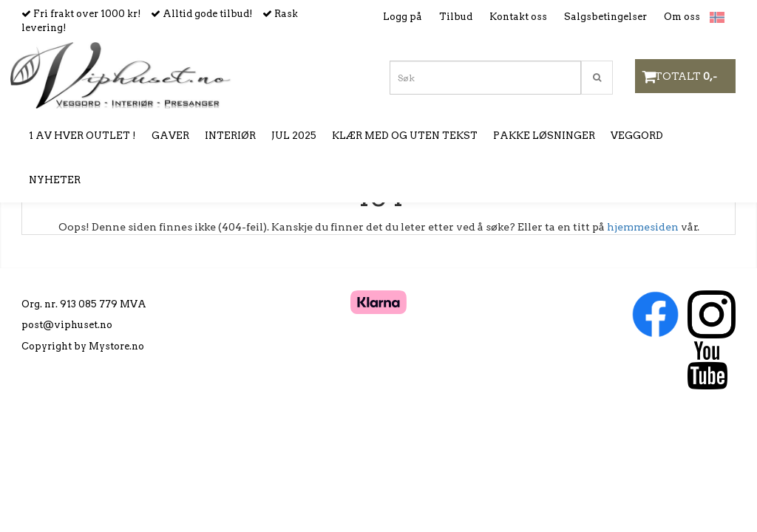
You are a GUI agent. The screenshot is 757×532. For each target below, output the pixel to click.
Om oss (682, 17)
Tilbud (456, 17)
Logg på (403, 17)
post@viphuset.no (67, 325)
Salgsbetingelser (605, 17)
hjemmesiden (643, 227)
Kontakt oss (518, 17)
